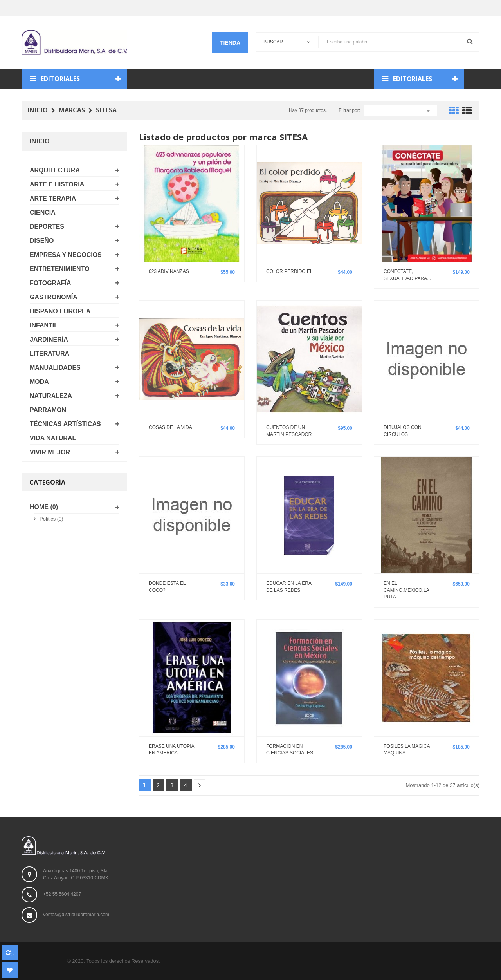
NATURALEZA (51, 396)
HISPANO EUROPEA (60, 311)
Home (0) (44, 507)
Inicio (40, 141)
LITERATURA (50, 353)
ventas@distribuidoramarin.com (76, 915)
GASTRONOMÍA (54, 297)
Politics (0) (51, 519)
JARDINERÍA (49, 339)
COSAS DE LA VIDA (170, 427)
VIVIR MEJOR (50, 452)
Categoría (47, 482)
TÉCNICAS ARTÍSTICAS (65, 424)
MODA (39, 382)
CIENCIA (43, 212)
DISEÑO (42, 241)
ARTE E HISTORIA (57, 184)
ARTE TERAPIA (53, 198)
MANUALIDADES (55, 368)
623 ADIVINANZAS (169, 271)
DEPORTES (47, 227)
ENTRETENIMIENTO (60, 269)
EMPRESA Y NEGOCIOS (66, 255)
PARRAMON (48, 410)
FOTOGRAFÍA (50, 283)
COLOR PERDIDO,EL (289, 271)
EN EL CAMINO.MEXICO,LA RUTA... (406, 590)
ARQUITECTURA (55, 170)
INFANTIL (44, 325)
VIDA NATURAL (53, 438)
